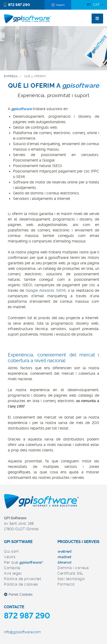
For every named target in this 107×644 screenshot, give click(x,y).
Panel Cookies (18, 594)
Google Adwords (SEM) (46, 290)
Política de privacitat (22, 579)
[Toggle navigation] (97, 19)
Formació (66, 584)
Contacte (12, 568)
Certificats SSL (70, 573)
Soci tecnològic (71, 579)
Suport (58, 5)
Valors (10, 557)
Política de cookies (21, 584)
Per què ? (24, 562)
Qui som (11, 551)
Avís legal (13, 573)
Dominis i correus (73, 568)
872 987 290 (17, 5)
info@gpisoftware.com (22, 632)
